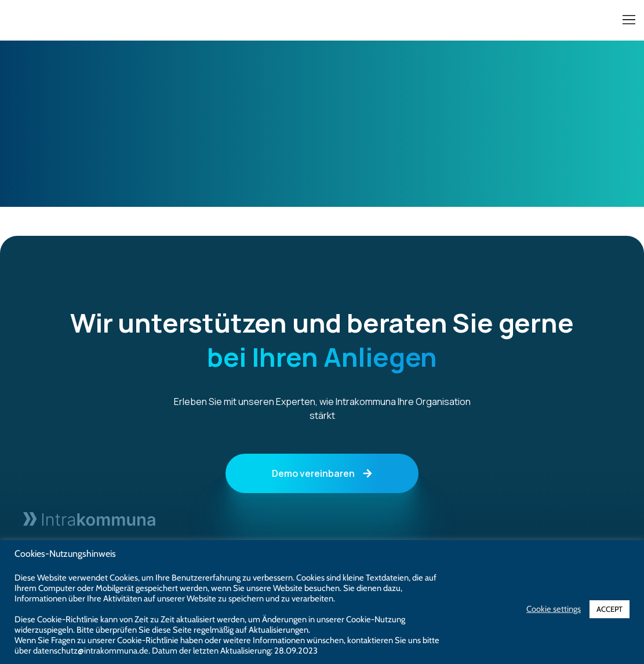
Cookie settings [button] (554, 609)
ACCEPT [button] (610, 609)
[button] (629, 21)
